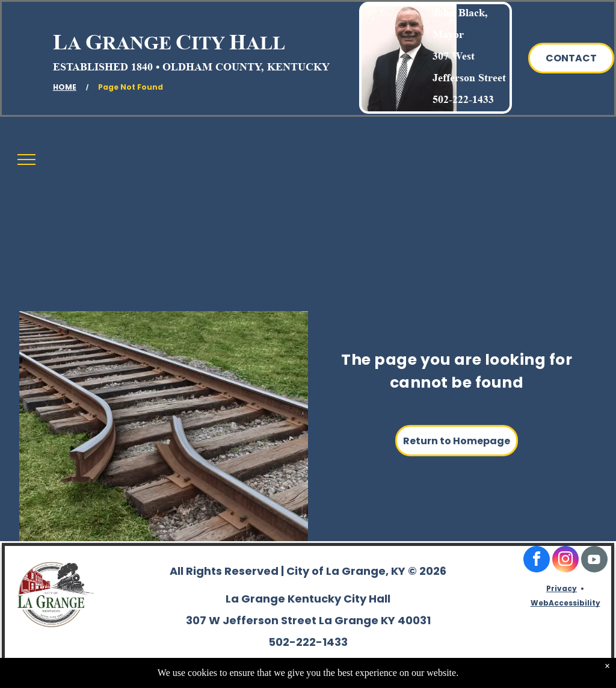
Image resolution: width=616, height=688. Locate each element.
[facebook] (537, 561)
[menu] (26, 160)
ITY (208, 43)
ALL (266, 43)
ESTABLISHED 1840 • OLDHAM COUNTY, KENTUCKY (191, 67)
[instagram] (565, 561)
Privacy (562, 588)
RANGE (137, 43)
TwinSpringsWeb (574, 674)
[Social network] (594, 561)
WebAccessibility (565, 603)
